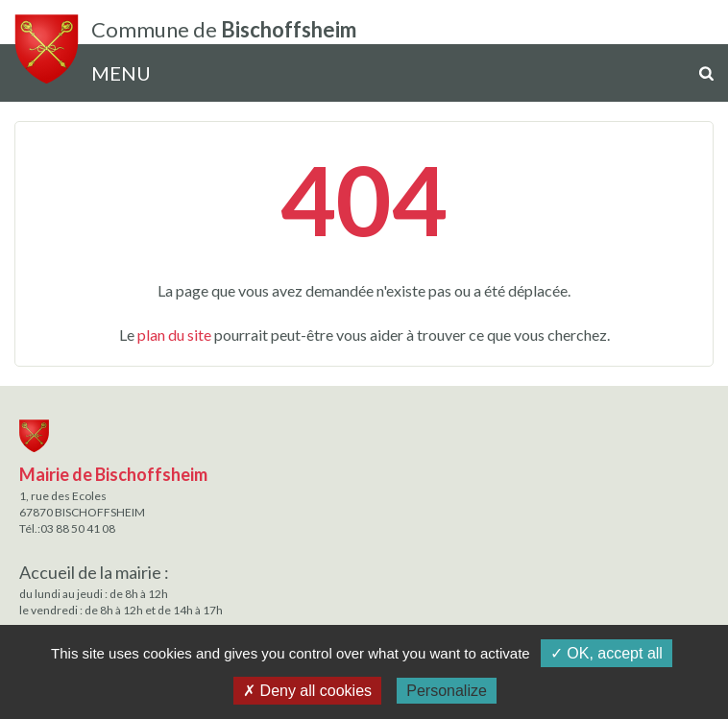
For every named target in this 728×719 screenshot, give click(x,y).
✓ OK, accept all (607, 653)
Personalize (447, 691)
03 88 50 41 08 (78, 528)
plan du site (174, 335)
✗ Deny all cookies (307, 691)
